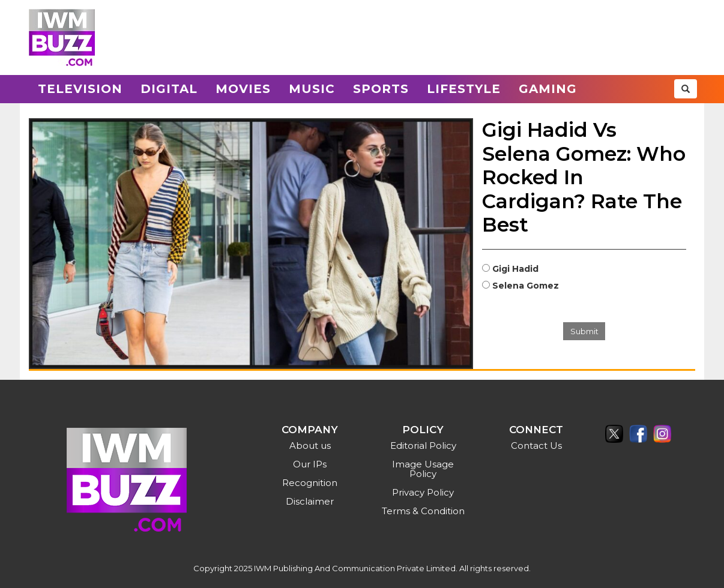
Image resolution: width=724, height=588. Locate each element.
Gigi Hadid (515, 269)
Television (80, 89)
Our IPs (310, 464)
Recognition (310, 483)
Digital (169, 89)
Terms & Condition (423, 511)
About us (310, 445)
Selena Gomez (526, 286)
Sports (381, 89)
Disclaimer (310, 501)
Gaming (548, 89)
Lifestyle (464, 89)
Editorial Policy (423, 445)
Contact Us (536, 445)
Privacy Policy (423, 492)
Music (312, 89)
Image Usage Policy (423, 469)
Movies (243, 89)
